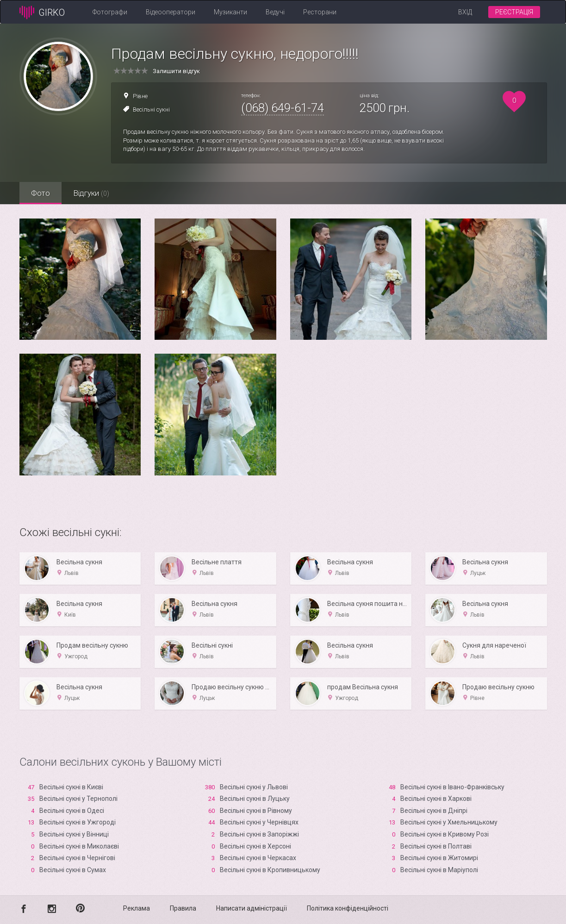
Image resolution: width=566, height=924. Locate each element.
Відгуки (91, 193)
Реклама (137, 908)
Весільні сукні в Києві (71, 787)
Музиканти (230, 12)
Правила (183, 908)
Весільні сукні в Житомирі (439, 858)
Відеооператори (171, 12)
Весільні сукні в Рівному (256, 811)
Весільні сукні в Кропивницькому (270, 870)
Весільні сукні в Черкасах (258, 858)
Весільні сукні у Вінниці (74, 834)
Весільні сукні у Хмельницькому (449, 822)
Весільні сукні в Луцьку (255, 799)
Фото (40, 193)
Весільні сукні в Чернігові (77, 858)
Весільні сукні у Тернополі (78, 799)
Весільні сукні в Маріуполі (439, 870)
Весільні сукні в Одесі (72, 811)
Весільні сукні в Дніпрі (434, 811)
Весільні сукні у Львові (254, 787)
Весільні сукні (151, 109)
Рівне (140, 96)
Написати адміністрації (252, 908)
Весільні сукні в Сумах (73, 870)
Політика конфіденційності (348, 908)
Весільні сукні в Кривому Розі (445, 834)
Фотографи (110, 12)
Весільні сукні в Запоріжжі (259, 834)
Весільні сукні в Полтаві (436, 846)
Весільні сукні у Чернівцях (259, 822)
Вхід (465, 12)
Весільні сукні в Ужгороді (78, 822)
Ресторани (320, 12)
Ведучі (275, 12)
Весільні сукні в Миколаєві (79, 846)
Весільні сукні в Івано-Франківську (452, 787)
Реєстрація (514, 12)
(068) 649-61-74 (283, 108)
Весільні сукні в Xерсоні (255, 846)
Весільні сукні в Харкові (436, 799)
